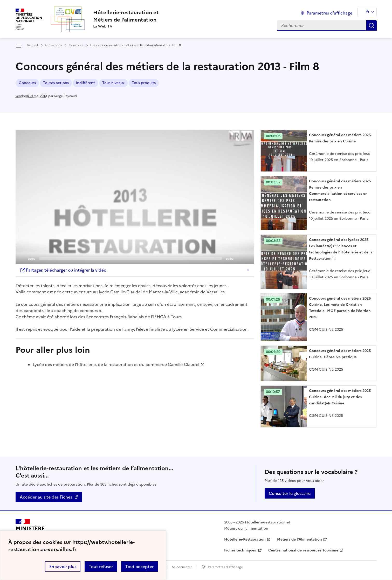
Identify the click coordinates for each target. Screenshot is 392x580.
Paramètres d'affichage (225, 567)
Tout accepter (139, 567)
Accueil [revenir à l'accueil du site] (32, 45)
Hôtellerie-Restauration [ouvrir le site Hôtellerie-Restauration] (245, 539)
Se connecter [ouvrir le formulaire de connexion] (182, 567)
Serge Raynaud (66, 96)
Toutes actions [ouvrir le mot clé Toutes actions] (56, 83)
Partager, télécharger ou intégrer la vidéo (63, 270)
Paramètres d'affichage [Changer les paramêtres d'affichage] (329, 13)
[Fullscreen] (247, 258)
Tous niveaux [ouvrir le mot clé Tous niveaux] (113, 83)
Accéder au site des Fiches (46, 497)
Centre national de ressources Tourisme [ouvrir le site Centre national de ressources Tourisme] (303, 550)
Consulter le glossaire (290, 493)
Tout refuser (101, 567)
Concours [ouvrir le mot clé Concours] (27, 83)
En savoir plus (63, 567)
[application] (135, 197)
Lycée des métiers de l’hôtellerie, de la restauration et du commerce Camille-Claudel (116, 364)
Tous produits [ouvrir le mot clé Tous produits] (144, 83)
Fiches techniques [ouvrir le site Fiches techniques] (240, 550)
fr (368, 12)
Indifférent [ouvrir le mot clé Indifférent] (85, 83)
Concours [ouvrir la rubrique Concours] (76, 45)
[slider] (131, 259)
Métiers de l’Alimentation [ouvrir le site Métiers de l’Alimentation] (300, 539)
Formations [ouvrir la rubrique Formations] (53, 45)
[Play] (135, 197)
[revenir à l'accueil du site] (126, 16)
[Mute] (239, 258)
